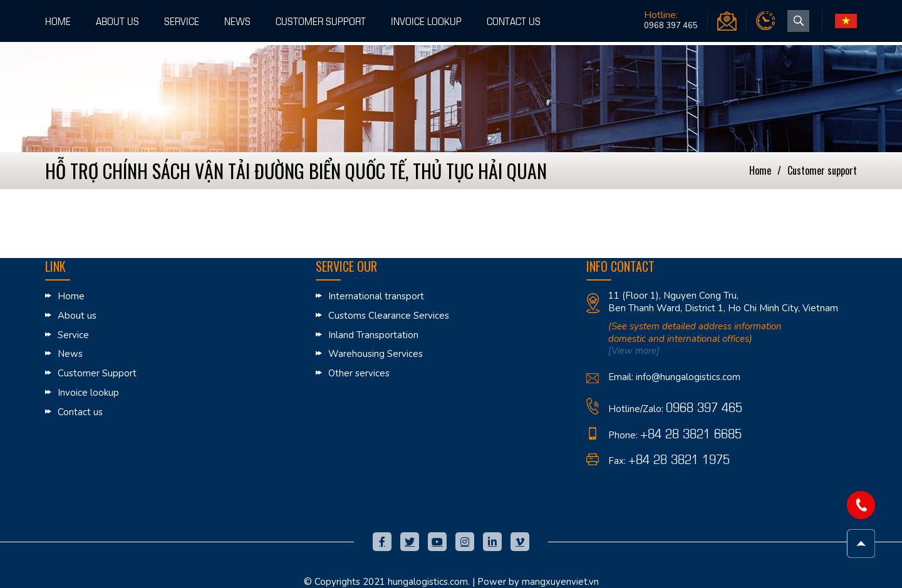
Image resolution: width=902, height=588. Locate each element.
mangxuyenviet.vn (560, 582)
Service (182, 20)
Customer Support (321, 20)
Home (58, 20)
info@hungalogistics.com (688, 377)
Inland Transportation (373, 335)
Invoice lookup (426, 20)
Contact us (514, 20)
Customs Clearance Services (389, 316)
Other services (359, 373)
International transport (376, 296)
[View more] (634, 351)
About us (117, 20)
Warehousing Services (376, 354)
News (237, 20)
